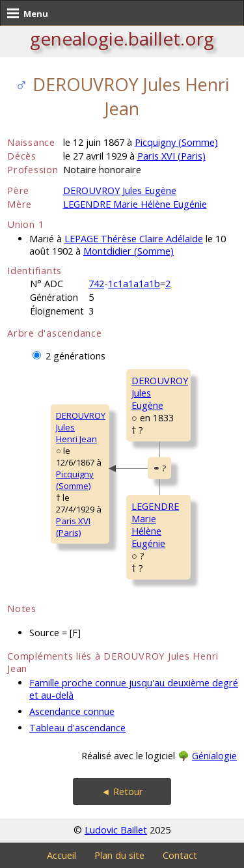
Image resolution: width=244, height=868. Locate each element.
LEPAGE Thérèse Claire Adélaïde (134, 239)
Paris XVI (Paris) (171, 156)
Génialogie (214, 756)
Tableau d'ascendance (77, 728)
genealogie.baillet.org (122, 38)
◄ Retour (122, 791)
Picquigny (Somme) (176, 142)
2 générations (75, 356)
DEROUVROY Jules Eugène (120, 190)
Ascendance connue (72, 711)
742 (96, 284)
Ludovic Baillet (116, 830)
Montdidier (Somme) (129, 251)
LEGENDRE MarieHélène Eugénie (155, 525)
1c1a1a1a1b (134, 284)
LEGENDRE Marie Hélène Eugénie (135, 204)
